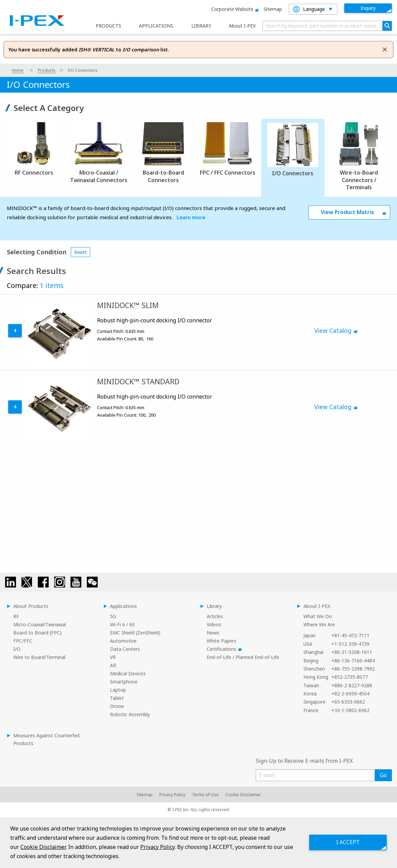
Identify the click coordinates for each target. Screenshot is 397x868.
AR (113, 665)
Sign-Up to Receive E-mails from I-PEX (304, 761)
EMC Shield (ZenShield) (135, 633)
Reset (81, 252)
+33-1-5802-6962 (350, 710)
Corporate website (234, 9)
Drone (117, 706)
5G (113, 616)
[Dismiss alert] (385, 49)
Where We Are (319, 624)
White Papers (221, 641)
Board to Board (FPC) (37, 633)
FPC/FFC (23, 641)
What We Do (318, 616)
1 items (52, 285)
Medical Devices (128, 673)
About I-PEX (242, 26)
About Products (31, 606)
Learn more (191, 217)
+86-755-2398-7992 (353, 669)
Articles (215, 616)
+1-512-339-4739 (350, 644)
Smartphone (124, 682)
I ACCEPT (346, 842)
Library (214, 606)
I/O (17, 649)
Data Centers (125, 649)
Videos (214, 624)
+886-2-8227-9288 (352, 685)
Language (309, 9)
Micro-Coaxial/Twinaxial (39, 624)
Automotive (123, 641)
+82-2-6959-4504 (350, 694)
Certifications (223, 649)
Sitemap (273, 9)
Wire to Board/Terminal (39, 657)
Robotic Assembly (130, 714)
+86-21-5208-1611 (352, 652)
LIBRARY (201, 26)
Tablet (117, 698)
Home (18, 70)
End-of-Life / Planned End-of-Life (243, 657)
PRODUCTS (108, 26)
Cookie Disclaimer (243, 795)
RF (16, 616)
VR (113, 657)
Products (47, 70)
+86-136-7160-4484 (353, 661)
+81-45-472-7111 (350, 635)
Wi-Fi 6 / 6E (122, 624)
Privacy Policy (172, 795)
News (213, 633)
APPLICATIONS (156, 26)
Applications (123, 606)
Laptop (118, 690)
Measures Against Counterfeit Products (47, 739)
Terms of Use (205, 795)
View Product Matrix (347, 212)
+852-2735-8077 (350, 677)
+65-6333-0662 (348, 702)
